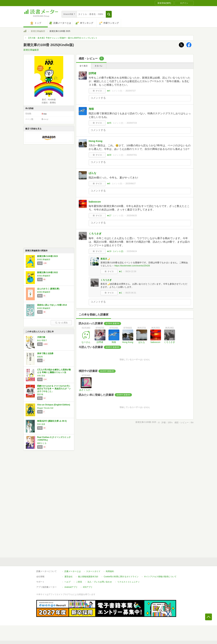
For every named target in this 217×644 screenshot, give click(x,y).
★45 (109, 123)
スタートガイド (93, 571)
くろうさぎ (95, 234)
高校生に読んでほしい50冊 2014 (52, 305)
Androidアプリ (71, 587)
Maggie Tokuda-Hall (45, 408)
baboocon (95, 202)
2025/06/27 (131, 184)
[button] (109, 14)
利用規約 (110, 571)
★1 (120, 271)
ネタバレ (99, 66)
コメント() (117, 91)
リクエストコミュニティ (129, 582)
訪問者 (92, 73)
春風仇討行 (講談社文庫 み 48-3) (52, 421)
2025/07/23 (132, 123)
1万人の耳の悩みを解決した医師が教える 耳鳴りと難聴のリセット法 (54, 371)
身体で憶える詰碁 (45, 353)
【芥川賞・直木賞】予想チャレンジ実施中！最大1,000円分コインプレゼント (62, 38)
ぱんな (92, 173)
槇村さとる (42, 443)
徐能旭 (40, 357)
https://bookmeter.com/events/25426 (132, 266)
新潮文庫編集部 (38, 31)
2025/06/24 (132, 251)
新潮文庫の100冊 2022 (47, 272)
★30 (109, 155)
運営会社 (68, 577)
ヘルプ (67, 582)
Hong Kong (96, 141)
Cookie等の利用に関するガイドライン (121, 577)
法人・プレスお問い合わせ (100, 582)
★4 (109, 91)
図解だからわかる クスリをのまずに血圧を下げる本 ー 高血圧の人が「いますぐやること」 (54, 389)
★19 (109, 251)
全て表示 (84, 66)
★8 (109, 184)
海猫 (91, 109)
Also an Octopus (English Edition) (54, 405)
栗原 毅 (40, 394)
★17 (109, 216)
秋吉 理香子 (42, 340)
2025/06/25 (132, 216)
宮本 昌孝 (41, 424)
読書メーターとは (73, 571)
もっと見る (61, 323)
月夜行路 (41, 337)
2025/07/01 (132, 155)
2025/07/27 (131, 91)
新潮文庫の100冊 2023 (47, 256)
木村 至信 (41, 376)
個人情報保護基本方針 (88, 577)
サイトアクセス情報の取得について (160, 577)
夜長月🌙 (105, 259)
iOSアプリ (88, 587)
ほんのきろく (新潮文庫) (48, 289)
